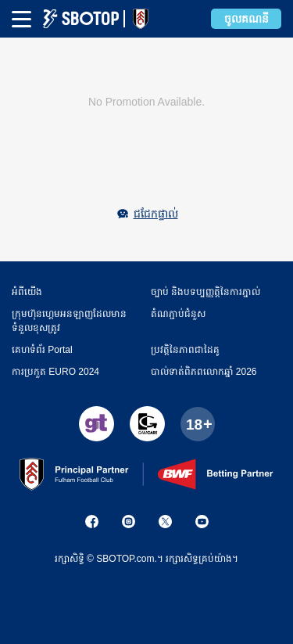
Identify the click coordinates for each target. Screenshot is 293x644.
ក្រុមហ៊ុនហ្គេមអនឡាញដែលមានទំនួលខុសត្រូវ (69, 321)
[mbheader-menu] (21, 19)
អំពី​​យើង (27, 292)
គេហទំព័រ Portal (42, 350)
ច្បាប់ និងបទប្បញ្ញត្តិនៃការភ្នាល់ (205, 292)
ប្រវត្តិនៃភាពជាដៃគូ (185, 350)
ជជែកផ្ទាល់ (156, 214)
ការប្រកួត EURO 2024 (55, 372)
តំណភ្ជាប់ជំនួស (178, 314)
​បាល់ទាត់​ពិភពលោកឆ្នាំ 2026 (204, 372)
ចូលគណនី (247, 19)
